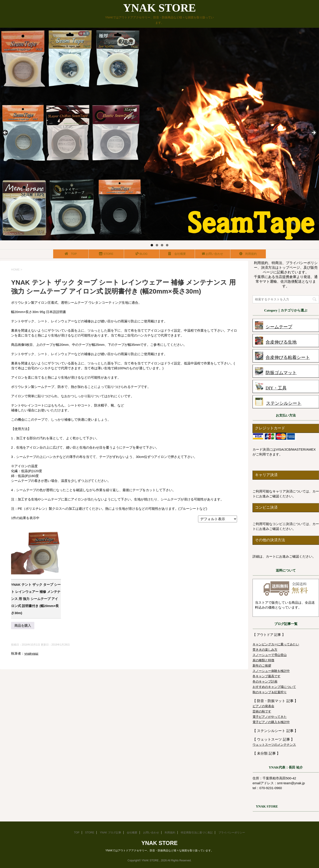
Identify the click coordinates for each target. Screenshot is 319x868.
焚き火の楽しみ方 (265, 650)
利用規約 (248, 254)
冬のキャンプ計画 (265, 681)
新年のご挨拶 (262, 666)
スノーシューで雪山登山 (270, 655)
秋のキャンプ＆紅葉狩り (270, 692)
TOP (71, 254)
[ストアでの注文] (218, 519)
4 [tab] (167, 245)
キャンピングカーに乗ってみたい (276, 644)
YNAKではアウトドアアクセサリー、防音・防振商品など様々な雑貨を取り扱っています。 (160, 850)
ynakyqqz (31, 653)
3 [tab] (162, 245)
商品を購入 (23, 626)
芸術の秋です (262, 711)
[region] (159, 134)
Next (313, 133)
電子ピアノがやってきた (270, 717)
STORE (106, 254)
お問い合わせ (213, 254)
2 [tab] (157, 245)
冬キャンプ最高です (266, 676)
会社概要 (177, 254)
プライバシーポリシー (232, 833)
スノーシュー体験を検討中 (271, 671)
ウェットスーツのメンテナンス (274, 745)
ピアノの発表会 (263, 706)
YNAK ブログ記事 (111, 833)
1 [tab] (152, 245)
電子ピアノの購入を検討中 (271, 722)
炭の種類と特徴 (263, 660)
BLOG (142, 254)
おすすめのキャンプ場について (274, 687)
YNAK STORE (159, 8)
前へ (6, 133)
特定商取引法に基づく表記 (197, 833)
